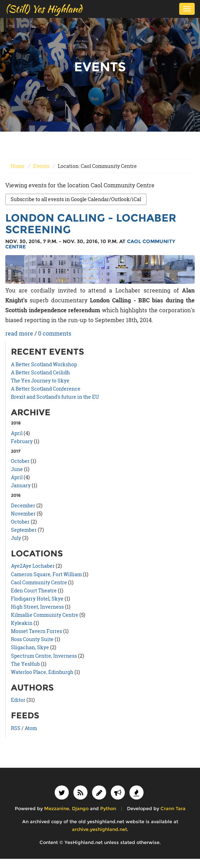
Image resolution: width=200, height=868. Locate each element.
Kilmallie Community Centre (45, 615)
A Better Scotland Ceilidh (40, 372)
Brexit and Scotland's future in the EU (55, 397)
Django (80, 809)
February (22, 441)
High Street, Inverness (37, 607)
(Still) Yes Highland (44, 9)
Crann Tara (173, 809)
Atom (31, 728)
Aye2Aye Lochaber (33, 566)
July (16, 538)
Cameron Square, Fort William (46, 574)
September (24, 530)
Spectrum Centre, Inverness (44, 656)
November (23, 514)
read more (19, 333)
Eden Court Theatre (34, 590)
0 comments (55, 333)
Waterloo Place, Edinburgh (42, 672)
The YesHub (25, 664)
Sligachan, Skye (30, 647)
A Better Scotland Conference (46, 389)
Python (108, 809)
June (17, 469)
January (21, 485)
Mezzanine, (57, 809)
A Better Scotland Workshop (44, 364)
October (20, 461)
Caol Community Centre (39, 582)
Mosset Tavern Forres (37, 631)
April (17, 433)
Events (41, 166)
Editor (18, 700)
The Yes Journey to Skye (40, 381)
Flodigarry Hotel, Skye (37, 599)
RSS (16, 728)
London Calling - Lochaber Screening (91, 224)
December (23, 505)
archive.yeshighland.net (99, 829)
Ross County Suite (32, 639)
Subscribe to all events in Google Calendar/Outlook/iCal (76, 199)
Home (18, 166)
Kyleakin (22, 623)
